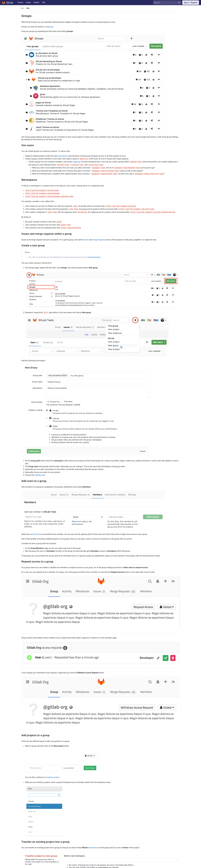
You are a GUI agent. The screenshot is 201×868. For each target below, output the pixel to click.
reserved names (94, 257)
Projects (20, 2)
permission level (36, 534)
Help (44, 2)
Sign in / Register (191, 3)
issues (86, 240)
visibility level (40, 475)
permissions (93, 848)
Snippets (36, 2)
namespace (63, 156)
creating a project (53, 777)
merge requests (99, 240)
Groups (28, 2)
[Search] (168, 3)
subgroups (49, 27)
